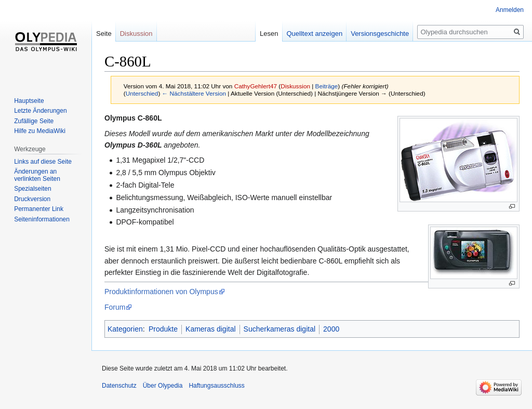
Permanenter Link (39, 209)
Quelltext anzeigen (315, 34)
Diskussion (295, 86)
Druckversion (32, 199)
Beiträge (327, 86)
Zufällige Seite (34, 121)
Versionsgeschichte (380, 34)
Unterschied (142, 93)
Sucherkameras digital (280, 329)
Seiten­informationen (42, 219)
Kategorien (125, 329)
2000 (331, 329)
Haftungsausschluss (216, 386)
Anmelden (510, 10)
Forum (115, 307)
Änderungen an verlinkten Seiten (37, 175)
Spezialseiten (32, 189)
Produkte (163, 329)
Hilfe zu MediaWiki (40, 131)
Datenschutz (119, 386)
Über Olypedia (163, 386)
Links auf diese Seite (43, 162)
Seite (104, 34)
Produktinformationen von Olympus (161, 292)
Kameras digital (211, 329)
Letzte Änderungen (40, 111)
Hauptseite (29, 101)
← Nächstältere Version (194, 93)
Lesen (269, 34)
